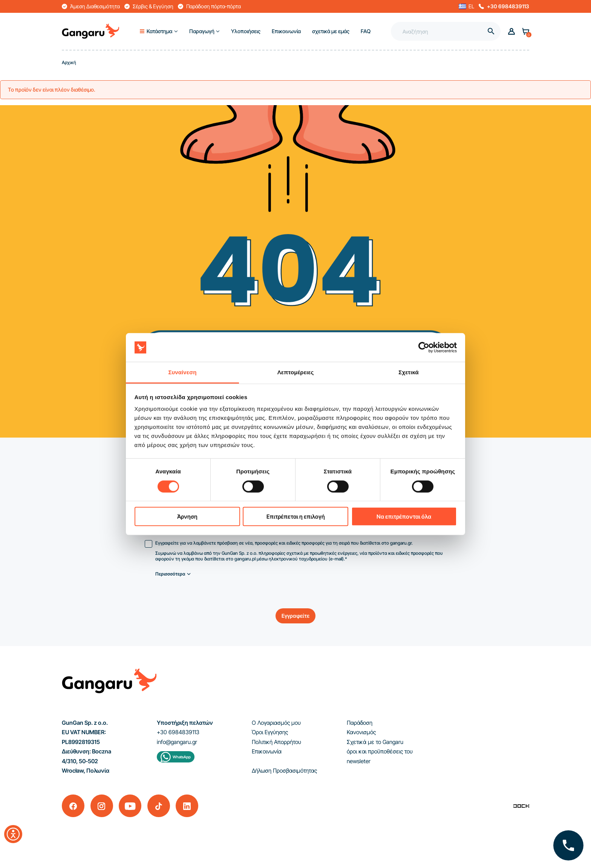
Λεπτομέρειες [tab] (296, 372)
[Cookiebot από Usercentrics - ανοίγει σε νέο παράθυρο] (424, 348)
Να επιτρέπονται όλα (404, 517)
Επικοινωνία (267, 751)
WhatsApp (182, 757)
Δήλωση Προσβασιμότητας (284, 771)
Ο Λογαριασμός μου (276, 723)
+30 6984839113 (508, 6)
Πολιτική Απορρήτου (276, 742)
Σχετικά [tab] (408, 372)
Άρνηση (187, 517)
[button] (466, 6)
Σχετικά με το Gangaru (375, 742)
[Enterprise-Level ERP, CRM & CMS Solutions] (521, 806)
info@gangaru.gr (177, 742)
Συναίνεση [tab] (182, 372)
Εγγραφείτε (295, 616)
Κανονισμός (361, 732)
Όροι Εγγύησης (270, 732)
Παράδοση (360, 723)
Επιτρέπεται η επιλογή (296, 517)
